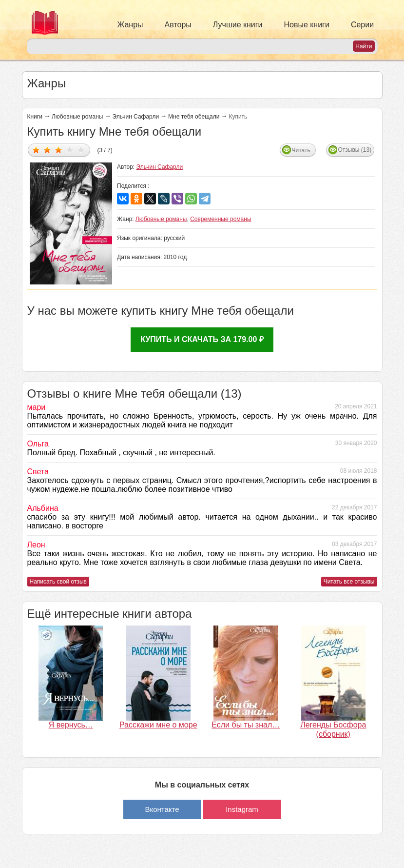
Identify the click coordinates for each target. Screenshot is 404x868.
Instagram (242, 809)
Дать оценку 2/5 (48, 150)
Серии (362, 25)
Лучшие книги (238, 25)
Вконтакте (162, 809)
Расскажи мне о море (158, 725)
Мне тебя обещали (194, 117)
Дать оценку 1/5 (36, 150)
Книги (35, 117)
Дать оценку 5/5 (81, 150)
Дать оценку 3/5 (59, 150)
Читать (301, 150)
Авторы (178, 25)
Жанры (130, 25)
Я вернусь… (71, 725)
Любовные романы (77, 117)
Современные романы (221, 219)
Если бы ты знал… (246, 725)
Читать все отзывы (349, 582)
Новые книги (307, 25)
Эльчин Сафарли (136, 117)
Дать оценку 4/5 (70, 150)
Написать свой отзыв (58, 582)
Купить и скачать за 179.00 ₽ (202, 339)
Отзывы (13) (355, 150)
